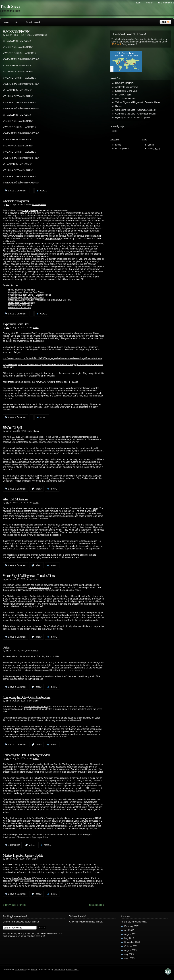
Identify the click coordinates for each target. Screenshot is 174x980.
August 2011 (130, 934)
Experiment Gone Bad (15, 324)
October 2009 (131, 946)
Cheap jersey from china (20, 305)
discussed (57, 867)
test (7, 35)
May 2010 (129, 938)
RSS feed (116, 44)
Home (6, 22)
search (150, 3)
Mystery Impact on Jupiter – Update (23, 855)
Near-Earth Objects (22, 878)
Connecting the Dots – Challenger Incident (26, 755)
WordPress (20, 970)
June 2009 (129, 958)
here (95, 508)
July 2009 (129, 954)
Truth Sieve (10, 6)
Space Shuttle (31, 707)
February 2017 (131, 926)
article (37, 867)
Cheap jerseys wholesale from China (26, 292)
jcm (7, 328)
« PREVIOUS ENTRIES (14, 905)
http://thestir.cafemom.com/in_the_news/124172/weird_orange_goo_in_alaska (40, 382)
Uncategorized (33, 22)
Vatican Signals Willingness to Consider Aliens (29, 576)
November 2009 (132, 942)
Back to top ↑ (72, 970)
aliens (17, 22)
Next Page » (97, 905)
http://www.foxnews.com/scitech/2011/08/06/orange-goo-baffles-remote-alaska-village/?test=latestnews (52, 358)
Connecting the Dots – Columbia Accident (26, 697)
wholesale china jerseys (16, 201)
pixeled (34, 970)
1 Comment (14, 845)
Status (6, 647)
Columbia (43, 707)
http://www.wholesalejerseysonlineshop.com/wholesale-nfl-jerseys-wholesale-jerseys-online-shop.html (52, 236)
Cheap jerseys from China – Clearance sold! (29, 295)
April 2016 (129, 930)
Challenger (20, 729)
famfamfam (59, 970)
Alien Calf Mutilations (15, 499)
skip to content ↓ (166, 3)
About (138, 3)
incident (30, 729)
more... (43, 191)
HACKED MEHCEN (16, 32)
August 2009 (130, 950)
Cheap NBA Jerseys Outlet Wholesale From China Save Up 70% (39, 300)
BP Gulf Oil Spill (12, 428)
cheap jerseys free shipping (21, 290)
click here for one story (40, 588)
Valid (154, 149)
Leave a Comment (17, 191)
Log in (151, 145)
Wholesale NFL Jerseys (20, 308)
